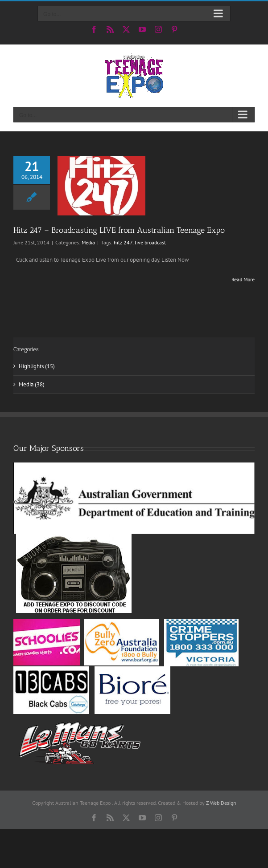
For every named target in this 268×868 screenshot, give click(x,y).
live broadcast (150, 242)
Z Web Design (221, 803)
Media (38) (32, 384)
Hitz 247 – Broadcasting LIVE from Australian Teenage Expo (119, 230)
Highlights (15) (37, 366)
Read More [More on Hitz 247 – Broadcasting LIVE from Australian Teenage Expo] (243, 279)
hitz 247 (123, 242)
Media (88, 242)
